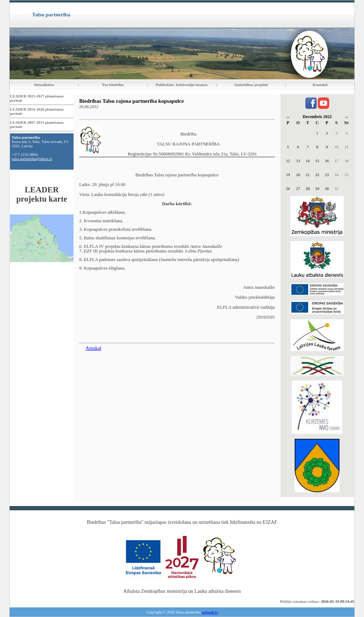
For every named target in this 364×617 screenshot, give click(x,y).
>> (346, 118)
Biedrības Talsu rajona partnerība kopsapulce (132, 101)
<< (288, 118)
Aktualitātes (44, 85)
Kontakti (320, 85)
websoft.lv (210, 612)
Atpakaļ (93, 348)
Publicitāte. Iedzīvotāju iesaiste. (182, 85)
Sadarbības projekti (251, 85)
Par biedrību (113, 85)
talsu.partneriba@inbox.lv (32, 159)
